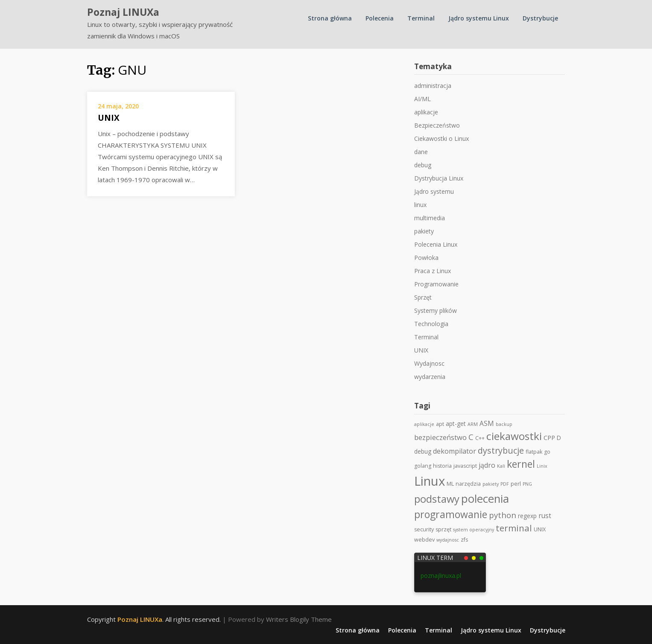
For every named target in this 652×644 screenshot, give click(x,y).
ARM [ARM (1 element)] (473, 424)
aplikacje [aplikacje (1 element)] (424, 424)
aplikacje (426, 112)
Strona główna (330, 18)
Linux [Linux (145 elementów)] (430, 481)
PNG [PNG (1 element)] (527, 484)
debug (423, 165)
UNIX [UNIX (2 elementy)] (540, 529)
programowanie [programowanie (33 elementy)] (451, 514)
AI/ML (422, 99)
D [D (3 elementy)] (559, 438)
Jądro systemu (434, 191)
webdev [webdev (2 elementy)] (424, 540)
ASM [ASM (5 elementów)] (487, 423)
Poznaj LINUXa (123, 12)
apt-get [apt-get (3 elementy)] (456, 424)
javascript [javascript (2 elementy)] (465, 466)
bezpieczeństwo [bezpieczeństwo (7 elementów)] (440, 437)
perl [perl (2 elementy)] (516, 484)
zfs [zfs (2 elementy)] (464, 540)
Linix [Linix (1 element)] (542, 466)
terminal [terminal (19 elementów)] (514, 528)
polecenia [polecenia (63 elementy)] (485, 498)
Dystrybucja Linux (439, 178)
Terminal (421, 18)
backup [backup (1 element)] (504, 424)
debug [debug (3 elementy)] (423, 451)
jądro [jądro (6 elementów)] (487, 465)
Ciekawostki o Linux (441, 138)
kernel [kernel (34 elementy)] (521, 464)
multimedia (430, 218)
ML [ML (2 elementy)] (450, 484)
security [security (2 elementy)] (424, 529)
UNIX (109, 118)
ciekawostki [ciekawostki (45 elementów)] (514, 436)
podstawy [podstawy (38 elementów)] (437, 499)
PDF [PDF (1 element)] (505, 484)
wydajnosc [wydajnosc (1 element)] (448, 540)
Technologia (431, 324)
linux (420, 205)
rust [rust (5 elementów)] (545, 516)
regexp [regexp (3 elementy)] (527, 516)
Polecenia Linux (436, 244)
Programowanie (436, 284)
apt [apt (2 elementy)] (440, 424)
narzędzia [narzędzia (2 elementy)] (468, 484)
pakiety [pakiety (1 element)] (491, 484)
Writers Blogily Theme (299, 619)
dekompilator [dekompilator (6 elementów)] (455, 451)
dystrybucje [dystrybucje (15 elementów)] (501, 450)
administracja (433, 86)
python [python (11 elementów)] (503, 515)
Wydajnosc (429, 363)
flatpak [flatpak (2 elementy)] (534, 452)
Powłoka (426, 258)
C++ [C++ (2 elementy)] (480, 438)
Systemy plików (436, 310)
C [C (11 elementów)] (471, 437)
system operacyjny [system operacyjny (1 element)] (474, 530)
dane (421, 152)
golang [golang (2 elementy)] (423, 466)
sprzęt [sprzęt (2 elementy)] (443, 529)
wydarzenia (430, 377)
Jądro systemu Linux (479, 18)
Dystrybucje (540, 18)
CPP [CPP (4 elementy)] (549, 437)
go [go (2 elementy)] (547, 452)
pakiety (424, 231)
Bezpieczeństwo (437, 125)
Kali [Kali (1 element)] (501, 466)
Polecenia (380, 18)
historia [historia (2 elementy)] (442, 466)
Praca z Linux (433, 271)
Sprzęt (423, 297)
